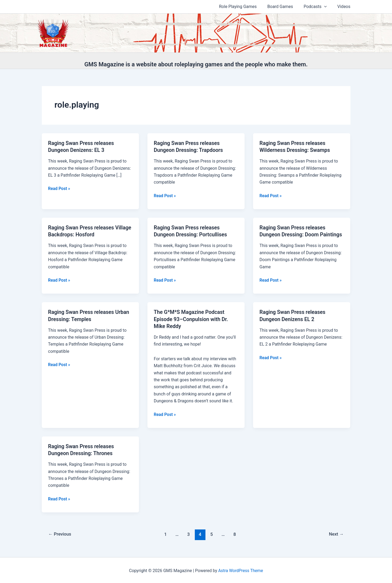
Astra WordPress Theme (241, 570)
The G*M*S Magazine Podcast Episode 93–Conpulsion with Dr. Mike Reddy (192, 318)
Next (336, 533)
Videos (345, 7)
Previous (60, 533)
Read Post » (59, 189)
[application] (327, 7)
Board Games (286, 7)
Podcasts (318, 7)
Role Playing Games (245, 7)
